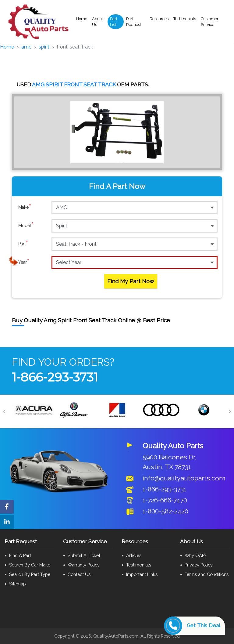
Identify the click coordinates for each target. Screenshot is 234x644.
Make (25, 207)
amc (26, 47)
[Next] (229, 411)
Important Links (142, 574)
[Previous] (5, 411)
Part (23, 244)
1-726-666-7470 (165, 500)
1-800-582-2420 (165, 511)
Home (82, 19)
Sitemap (18, 584)
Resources (159, 19)
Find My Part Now (131, 281)
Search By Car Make (30, 565)
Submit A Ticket (84, 555)
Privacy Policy (199, 565)
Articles (134, 555)
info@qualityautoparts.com (184, 478)
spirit (44, 47)
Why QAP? (195, 555)
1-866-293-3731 (55, 377)
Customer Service (210, 22)
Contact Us (79, 574)
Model (26, 226)
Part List (114, 22)
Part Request (134, 22)
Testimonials (185, 19)
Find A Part (20, 555)
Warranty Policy (84, 565)
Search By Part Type (30, 574)
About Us (97, 22)
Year (24, 262)
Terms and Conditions (207, 574)
